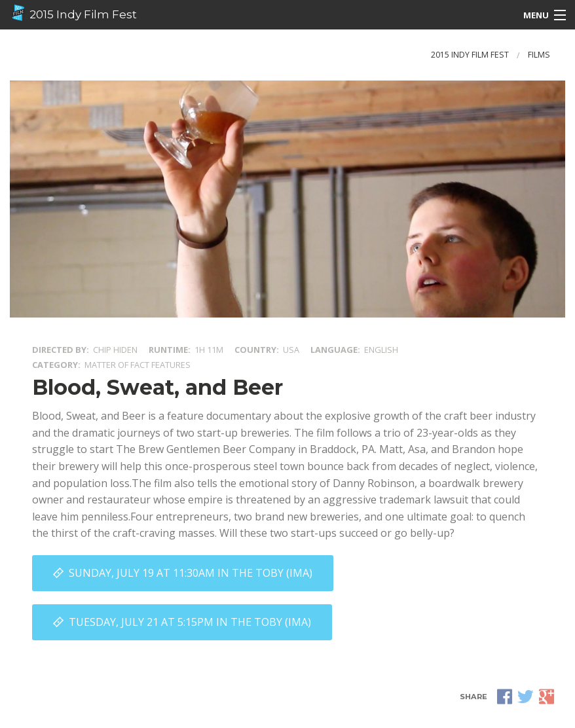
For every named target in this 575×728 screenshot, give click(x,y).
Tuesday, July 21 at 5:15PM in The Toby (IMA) (190, 622)
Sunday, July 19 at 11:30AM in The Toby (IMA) (191, 573)
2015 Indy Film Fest (73, 13)
